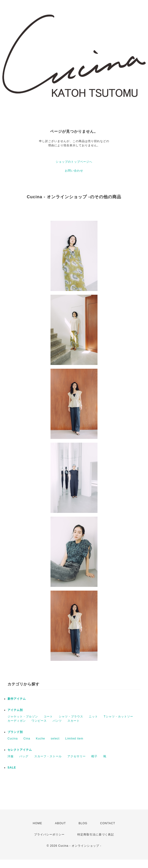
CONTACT (108, 823)
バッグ (24, 756)
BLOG (83, 823)
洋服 (11, 756)
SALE (12, 768)
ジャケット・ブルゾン (23, 717)
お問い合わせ (74, 171)
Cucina (13, 739)
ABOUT (60, 823)
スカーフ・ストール (48, 756)
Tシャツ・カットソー (118, 717)
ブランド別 (15, 732)
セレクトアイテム (20, 750)
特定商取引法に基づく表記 (96, 835)
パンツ (57, 721)
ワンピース (39, 721)
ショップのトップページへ (74, 162)
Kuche (41, 739)
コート (48, 717)
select (55, 739)
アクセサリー (77, 756)
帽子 (94, 756)
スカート (74, 721)
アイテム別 (15, 710)
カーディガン (17, 721)
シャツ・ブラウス (71, 717)
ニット (93, 717)
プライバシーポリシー (49, 835)
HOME (38, 823)
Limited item (74, 739)
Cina (27, 739)
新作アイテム (17, 699)
